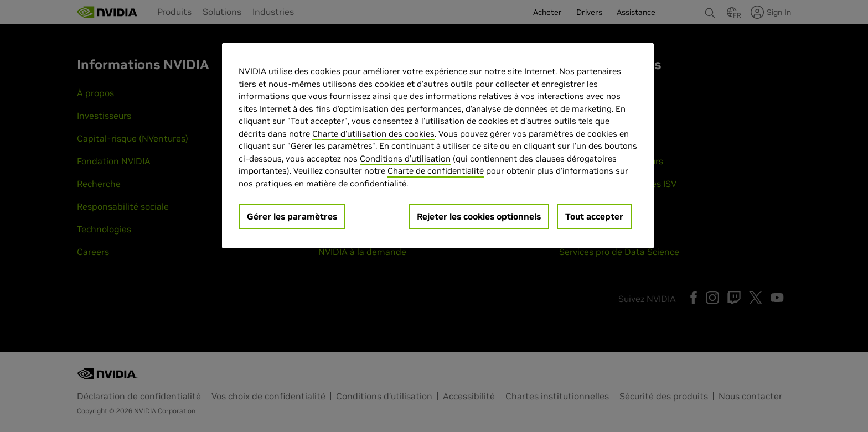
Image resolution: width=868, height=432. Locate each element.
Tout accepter (594, 216)
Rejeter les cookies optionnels (479, 216)
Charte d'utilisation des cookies (373, 134)
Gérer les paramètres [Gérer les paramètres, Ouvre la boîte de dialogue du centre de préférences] (292, 216)
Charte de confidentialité (436, 171)
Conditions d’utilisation (405, 158)
